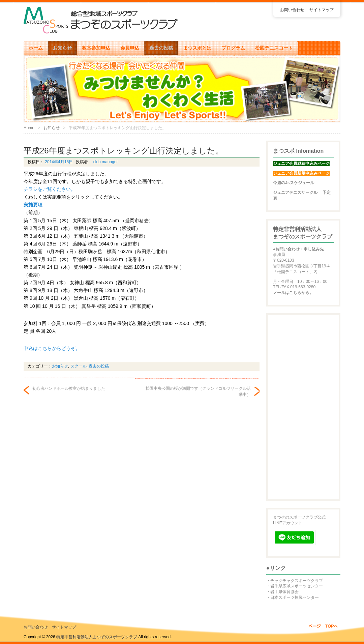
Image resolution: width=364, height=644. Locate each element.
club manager (105, 162)
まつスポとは (197, 48)
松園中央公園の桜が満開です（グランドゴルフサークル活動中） (198, 391)
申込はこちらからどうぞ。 (52, 348)
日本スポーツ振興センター (295, 597)
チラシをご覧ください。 (50, 189)
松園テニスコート (274, 48)
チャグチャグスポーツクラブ (297, 581)
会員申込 (130, 48)
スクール (79, 366)
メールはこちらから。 (293, 293)
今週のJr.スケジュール (294, 183)
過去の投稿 (161, 48)
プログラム (233, 48)
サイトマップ (322, 10)
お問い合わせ (292, 10)
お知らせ (62, 48)
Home (29, 128)
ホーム (36, 48)
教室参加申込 (96, 48)
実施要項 (33, 205)
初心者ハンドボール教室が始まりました (69, 388)
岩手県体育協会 (284, 592)
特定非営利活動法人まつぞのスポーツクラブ (97, 637)
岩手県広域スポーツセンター (297, 586)
